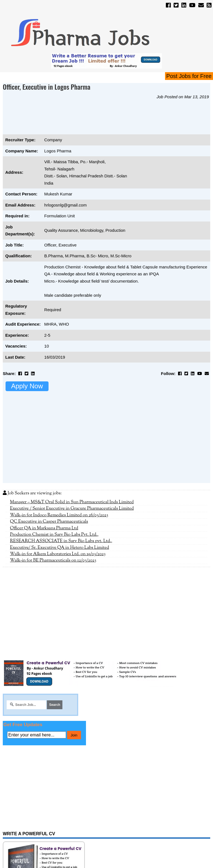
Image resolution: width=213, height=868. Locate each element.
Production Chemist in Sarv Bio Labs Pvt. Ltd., (54, 535)
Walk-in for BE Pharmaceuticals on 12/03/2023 (53, 560)
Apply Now (27, 386)
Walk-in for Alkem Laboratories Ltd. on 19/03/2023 (58, 554)
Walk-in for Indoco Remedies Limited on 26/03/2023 (59, 515)
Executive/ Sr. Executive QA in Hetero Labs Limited (59, 548)
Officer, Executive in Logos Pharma (47, 87)
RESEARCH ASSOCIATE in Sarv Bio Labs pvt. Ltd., (61, 541)
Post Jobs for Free (189, 76)
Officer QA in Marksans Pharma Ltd (44, 528)
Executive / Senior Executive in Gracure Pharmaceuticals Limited (72, 509)
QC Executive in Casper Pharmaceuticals (49, 522)
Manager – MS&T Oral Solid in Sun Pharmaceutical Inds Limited (72, 502)
